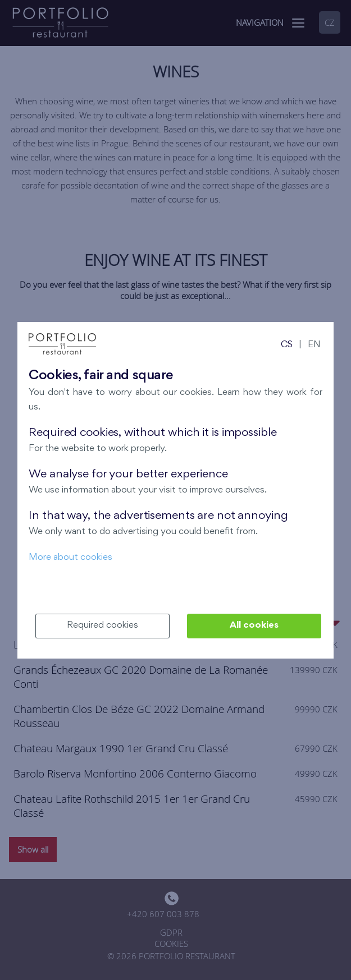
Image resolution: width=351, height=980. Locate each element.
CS (287, 345)
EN (314, 345)
